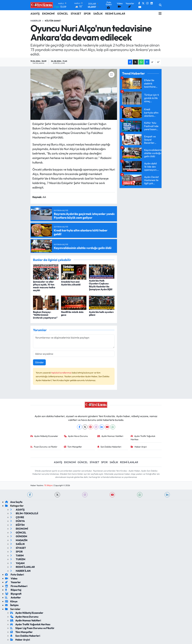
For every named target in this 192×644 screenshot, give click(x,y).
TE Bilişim (48, 485)
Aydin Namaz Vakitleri (110, 436)
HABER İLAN (20, 571)
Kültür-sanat (53, 21)
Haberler (36, 21)
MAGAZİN (19, 540)
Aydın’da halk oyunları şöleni (101, 313)
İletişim (12, 605)
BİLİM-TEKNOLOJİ (24, 513)
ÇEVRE (17, 517)
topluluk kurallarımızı (62, 373)
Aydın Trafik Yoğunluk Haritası (143, 438)
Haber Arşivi (139, 447)
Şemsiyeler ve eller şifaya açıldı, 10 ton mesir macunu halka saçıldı (44, 286)
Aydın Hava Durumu (76, 436)
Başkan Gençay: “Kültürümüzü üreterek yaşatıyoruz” (45, 315)
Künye (11, 601)
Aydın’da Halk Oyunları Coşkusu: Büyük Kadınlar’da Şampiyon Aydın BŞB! (101, 285)
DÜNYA (17, 521)
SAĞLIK (98, 14)
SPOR (87, 14)
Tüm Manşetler (73, 447)
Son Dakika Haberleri (109, 447)
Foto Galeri (14, 574)
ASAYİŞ (35, 14)
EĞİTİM (17, 525)
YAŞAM (17, 563)
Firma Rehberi (16, 586)
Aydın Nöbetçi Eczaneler (44, 436)
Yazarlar (13, 582)
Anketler (13, 597)
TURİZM (18, 559)
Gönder (39, 362)
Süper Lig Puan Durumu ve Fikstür (32, 628)
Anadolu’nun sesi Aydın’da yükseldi (71, 283)
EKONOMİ (48, 14)
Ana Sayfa (14, 502)
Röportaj (13, 590)
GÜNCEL (63, 14)
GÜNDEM (19, 536)
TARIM (17, 555)
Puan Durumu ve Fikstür (44, 447)
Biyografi (13, 594)
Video (11, 578)
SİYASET (76, 14)
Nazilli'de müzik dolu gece (72, 313)
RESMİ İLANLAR (115, 14)
